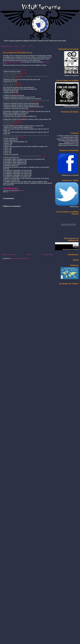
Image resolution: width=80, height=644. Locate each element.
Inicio (29, 254)
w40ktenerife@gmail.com (12, 62)
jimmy (15, 192)
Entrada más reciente (8, 254)
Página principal (6, 46)
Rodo (16, 46)
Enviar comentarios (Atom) (20, 258)
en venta (11, 192)
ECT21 (31, 46)
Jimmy (23, 46)
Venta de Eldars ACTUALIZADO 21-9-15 (17, 53)
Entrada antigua (48, 254)
